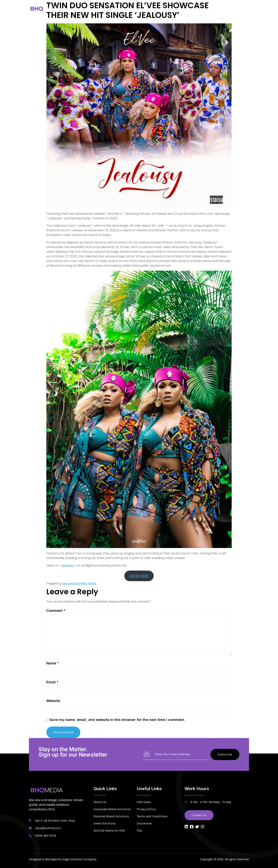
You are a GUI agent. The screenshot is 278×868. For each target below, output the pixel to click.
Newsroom (194, 9)
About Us (135, 9)
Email (52, 682)
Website (53, 701)
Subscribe (225, 754)
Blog (222, 9)
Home (118, 9)
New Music (89, 583)
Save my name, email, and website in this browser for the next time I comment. (117, 720)
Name (53, 663)
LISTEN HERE (139, 576)
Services (153, 9)
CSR (210, 9)
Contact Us (239, 9)
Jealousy (68, 565)
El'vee (63, 583)
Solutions (172, 9)
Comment (56, 611)
